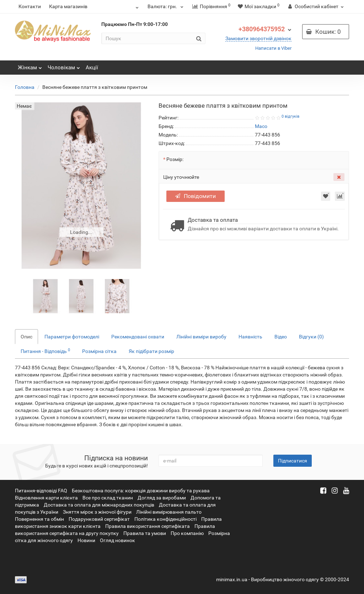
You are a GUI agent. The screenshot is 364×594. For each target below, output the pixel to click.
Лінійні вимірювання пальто (169, 512)
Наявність (250, 337)
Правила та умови (145, 533)
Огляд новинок (117, 540)
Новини (86, 540)
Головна (25, 87)
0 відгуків (290, 116)
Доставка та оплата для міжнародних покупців (99, 505)
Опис (26, 337)
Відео (281, 337)
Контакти (30, 6)
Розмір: (175, 159)
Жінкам (30, 66)
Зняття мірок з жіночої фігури (97, 512)
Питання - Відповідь (45, 351)
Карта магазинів (68, 6)
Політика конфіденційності (165, 519)
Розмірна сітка (99, 351)
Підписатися (293, 461)
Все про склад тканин (108, 498)
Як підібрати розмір (151, 351)
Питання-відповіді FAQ (41, 491)
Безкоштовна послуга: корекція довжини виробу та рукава (141, 491)
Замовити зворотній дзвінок (258, 38)
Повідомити (196, 196)
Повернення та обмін (39, 519)
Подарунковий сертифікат (99, 519)
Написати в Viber (273, 48)
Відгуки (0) (311, 337)
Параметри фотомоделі (72, 337)
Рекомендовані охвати (138, 337)
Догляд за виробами (162, 498)
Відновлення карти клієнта (46, 498)
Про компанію (187, 533)
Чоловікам (64, 66)
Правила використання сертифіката (148, 526)
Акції (92, 68)
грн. (166, 6)
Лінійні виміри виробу (201, 337)
